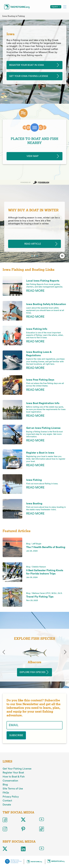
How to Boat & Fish (14, 777)
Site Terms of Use (13, 789)
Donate (7, 805)
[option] (34, 227)
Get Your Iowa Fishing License (29, 76)
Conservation (10, 781)
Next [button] (67, 227)
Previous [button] (2, 227)
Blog (5, 785)
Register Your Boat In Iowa (27, 65)
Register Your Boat (13, 773)
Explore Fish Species (33, 672)
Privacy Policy (11, 797)
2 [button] (35, 256)
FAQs (6, 793)
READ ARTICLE (33, 244)
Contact (7, 801)
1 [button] (32, 256)
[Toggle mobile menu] (65, 7)
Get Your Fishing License (17, 769)
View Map (33, 156)
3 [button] (37, 256)
